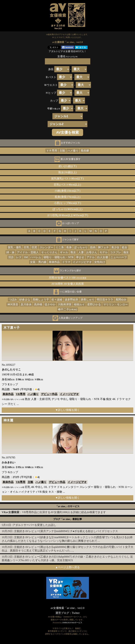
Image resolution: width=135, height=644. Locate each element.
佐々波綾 (57, 300)
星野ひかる (94, 304)
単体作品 (54, 262)
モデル (104, 252)
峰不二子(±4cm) (67, 309)
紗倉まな (25, 300)
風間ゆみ (121, 300)
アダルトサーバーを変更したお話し (34, 525)
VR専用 (21, 394)
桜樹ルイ (79, 304)
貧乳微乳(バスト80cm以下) (67, 179)
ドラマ (66, 262)
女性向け (100, 262)
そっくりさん (49, 252)
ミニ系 (60, 247)
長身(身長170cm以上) (67, 197)
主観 (62, 151)
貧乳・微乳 (15, 247)
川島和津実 (65, 304)
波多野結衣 (72, 300)
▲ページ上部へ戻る (68, 567)
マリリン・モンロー (116, 304)
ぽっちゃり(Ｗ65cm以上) (67, 209)
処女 (125, 247)
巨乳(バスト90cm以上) (67, 185)
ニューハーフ (119, 257)
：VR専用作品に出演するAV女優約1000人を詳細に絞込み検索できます (54, 512)
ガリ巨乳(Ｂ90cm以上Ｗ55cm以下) (68, 215)
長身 (69, 247)
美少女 (115, 247)
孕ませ (80, 257)
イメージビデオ (82, 262)
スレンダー (46, 247)
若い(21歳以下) (67, 166)
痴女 (126, 252)
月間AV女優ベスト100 (67, 278)
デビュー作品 (49, 394)
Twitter (76, 613)
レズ (19, 257)
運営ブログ (62, 613)
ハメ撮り (73, 151)
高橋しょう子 (41, 300)
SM (26, 257)
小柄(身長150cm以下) (67, 191)
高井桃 (38, 304)
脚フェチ (103, 247)
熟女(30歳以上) (67, 172)
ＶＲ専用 (52, 151)
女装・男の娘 (38, 262)
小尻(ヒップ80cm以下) (67, 203)
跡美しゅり (88, 300)
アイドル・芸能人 (28, 252)
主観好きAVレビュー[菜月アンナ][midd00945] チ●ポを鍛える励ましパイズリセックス (66, 531)
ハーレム (36, 257)
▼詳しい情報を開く (68, 410)
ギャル (64, 252)
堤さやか (50, 304)
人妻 (81, 252)
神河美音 (13, 304)
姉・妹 (10, 252)
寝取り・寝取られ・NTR (59, 257)
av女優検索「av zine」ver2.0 (67, 608)
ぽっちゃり (81, 247)
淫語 (11, 257)
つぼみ (13, 300)
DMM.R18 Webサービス (72, 623)
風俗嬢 (85, 151)
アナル (91, 257)
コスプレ (116, 252)
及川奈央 (26, 304)
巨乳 (27, 247)
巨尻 (34, 247)
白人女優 (103, 257)
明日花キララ (105, 300)
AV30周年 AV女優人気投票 (67, 284)
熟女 (73, 252)
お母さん (92, 252)
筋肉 (93, 247)
